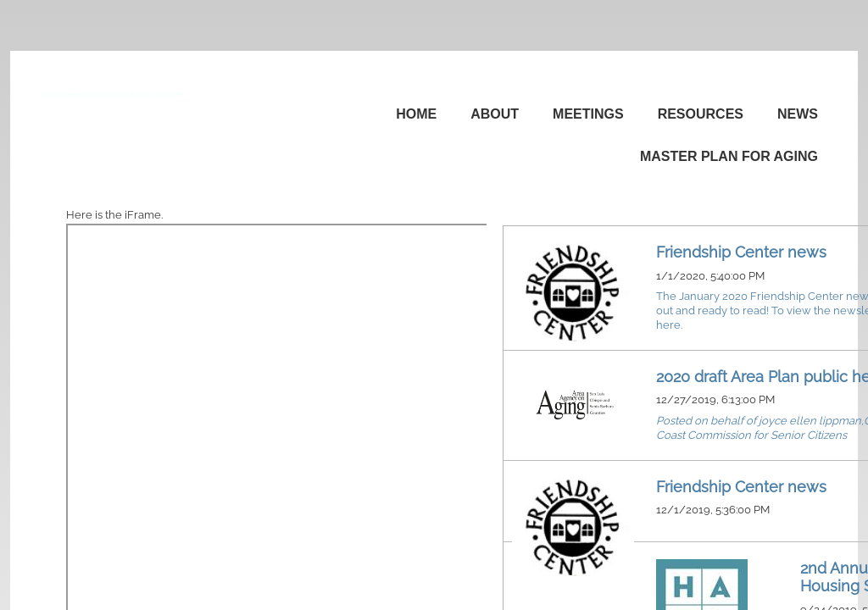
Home (416, 114)
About (495, 114)
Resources (701, 114)
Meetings (588, 114)
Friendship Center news (741, 252)
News (798, 114)
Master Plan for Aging (729, 156)
